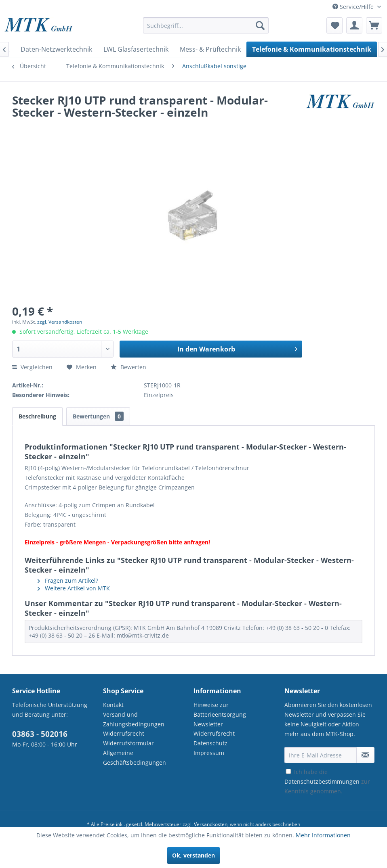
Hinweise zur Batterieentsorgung (220, 710)
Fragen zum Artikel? (68, 580)
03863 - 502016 (40, 734)
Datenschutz (210, 743)
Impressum (209, 753)
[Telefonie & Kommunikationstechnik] (312, 49)
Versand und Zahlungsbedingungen (134, 719)
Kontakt (113, 705)
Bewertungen (98, 416)
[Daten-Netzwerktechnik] (56, 49)
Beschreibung (37, 416)
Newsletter (208, 724)
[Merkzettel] (334, 25)
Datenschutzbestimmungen (322, 781)
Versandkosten (211, 824)
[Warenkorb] (374, 25)
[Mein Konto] (354, 25)
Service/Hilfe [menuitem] (354, 7)
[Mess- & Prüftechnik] (210, 49)
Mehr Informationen (323, 835)
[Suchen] (260, 25)
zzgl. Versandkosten (60, 322)
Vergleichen (32, 367)
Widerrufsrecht (124, 733)
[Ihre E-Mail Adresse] (321, 755)
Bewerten (128, 367)
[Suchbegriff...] (206, 25)
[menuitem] (206, 29)
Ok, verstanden (193, 855)
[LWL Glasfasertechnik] (136, 49)
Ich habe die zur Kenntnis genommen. (327, 781)
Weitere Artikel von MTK (74, 588)
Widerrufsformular (128, 743)
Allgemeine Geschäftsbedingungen (135, 758)
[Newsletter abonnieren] (365, 755)
